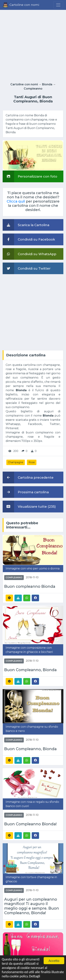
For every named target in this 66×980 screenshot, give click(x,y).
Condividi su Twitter (27, 268)
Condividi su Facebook (29, 239)
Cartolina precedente (28, 477)
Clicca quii (16, 201)
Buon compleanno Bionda (30, 586)
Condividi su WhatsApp (29, 254)
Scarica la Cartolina (26, 225)
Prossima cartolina (26, 492)
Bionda (47, 84)
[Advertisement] (33, 45)
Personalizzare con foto (30, 176)
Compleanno (33, 89)
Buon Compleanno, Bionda (30, 670)
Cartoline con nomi (24, 84)
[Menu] (58, 5)
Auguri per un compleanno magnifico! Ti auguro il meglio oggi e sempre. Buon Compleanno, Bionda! (32, 906)
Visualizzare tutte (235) (29, 506)
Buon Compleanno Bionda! (30, 824)
